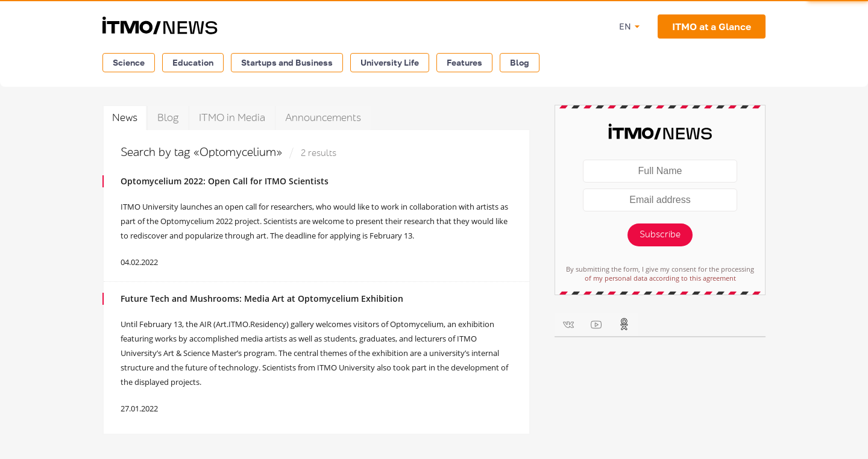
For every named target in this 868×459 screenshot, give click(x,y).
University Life (390, 62)
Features (464, 62)
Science (129, 62)
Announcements (323, 118)
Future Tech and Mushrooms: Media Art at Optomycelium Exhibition (262, 298)
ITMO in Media (232, 118)
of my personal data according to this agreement (660, 278)
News (125, 118)
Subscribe (660, 235)
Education (193, 62)
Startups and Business (287, 62)
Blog (520, 62)
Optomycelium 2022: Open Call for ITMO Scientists (225, 181)
